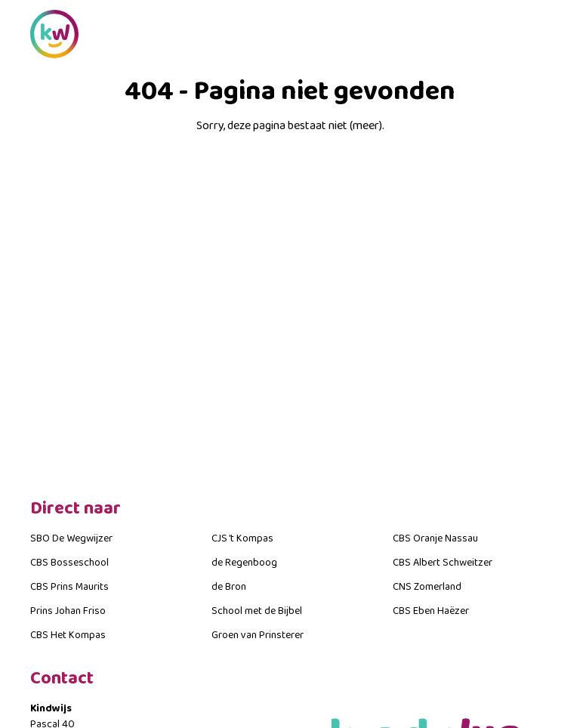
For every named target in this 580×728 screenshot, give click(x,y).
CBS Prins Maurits (69, 587)
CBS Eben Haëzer (431, 611)
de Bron (229, 587)
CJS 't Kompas (242, 538)
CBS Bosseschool (69, 563)
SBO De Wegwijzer (71, 538)
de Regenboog (244, 563)
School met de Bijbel (257, 611)
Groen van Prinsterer (258, 635)
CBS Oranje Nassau (435, 538)
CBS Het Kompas (68, 635)
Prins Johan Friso (68, 611)
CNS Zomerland (427, 587)
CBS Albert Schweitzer (443, 563)
